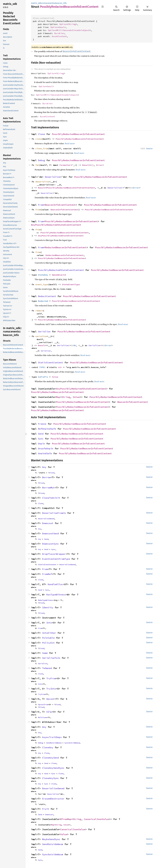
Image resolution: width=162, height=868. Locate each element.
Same (45, 653)
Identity (48, 607)
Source (149, 149)
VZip (49, 712)
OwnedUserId (59, 275)
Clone (41, 134)
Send (41, 434)
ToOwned (47, 668)
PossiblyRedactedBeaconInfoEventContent (78, 134)
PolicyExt (48, 643)
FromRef (47, 574)
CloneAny (48, 747)
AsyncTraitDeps (52, 737)
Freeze (42, 424)
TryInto (51, 689)
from (38, 210)
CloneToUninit (51, 498)
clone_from (42, 148)
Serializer (63, 345)
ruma (45, 3)
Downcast (48, 523)
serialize (41, 336)
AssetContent (59, 36)
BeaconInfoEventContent (60, 205)
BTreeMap (66, 819)
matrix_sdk (36, 3)
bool (62, 27)
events (51, 3)
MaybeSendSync (51, 839)
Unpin (41, 444)
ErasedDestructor (53, 799)
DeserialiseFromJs (54, 513)
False (55, 377)
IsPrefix (43, 377)
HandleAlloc (55, 584)
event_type (42, 284)
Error (99, 165)
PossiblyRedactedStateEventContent (61, 270)
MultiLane (43, 717)
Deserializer (115, 188)
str (60, 367)
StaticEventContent (50, 362)
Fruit (46, 809)
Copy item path (103, 7)
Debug (41, 160)
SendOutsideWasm (54, 743)
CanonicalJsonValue (96, 819)
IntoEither (49, 633)
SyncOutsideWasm (72, 743)
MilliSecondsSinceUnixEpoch (73, 30)
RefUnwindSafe (47, 429)
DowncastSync (50, 544)
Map (58, 397)
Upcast (50, 699)
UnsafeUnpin (46, 448)
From (41, 205)
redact (39, 311)
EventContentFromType (56, 559)
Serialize (44, 332)
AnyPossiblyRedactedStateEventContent (56, 225)
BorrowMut (48, 488)
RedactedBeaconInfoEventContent (66, 247)
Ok (75, 345)
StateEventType (71, 284)
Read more (70, 143)
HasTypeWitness (56, 595)
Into (49, 623)
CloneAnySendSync (53, 768)
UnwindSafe (45, 453)
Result (86, 165)
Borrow (46, 477)
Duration (59, 33)
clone (39, 139)
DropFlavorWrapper (54, 554)
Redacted (43, 301)
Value (76, 397)
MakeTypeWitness (46, 600)
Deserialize (53, 177)
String (72, 24)
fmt (37, 165)
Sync (41, 439)
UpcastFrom (43, 704)
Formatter (65, 165)
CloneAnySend (50, 758)
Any (44, 467)
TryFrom (51, 678)
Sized (52, 473)
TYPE (42, 367)
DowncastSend (50, 533)
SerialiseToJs (51, 658)
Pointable (48, 638)
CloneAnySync (50, 778)
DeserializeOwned (46, 519)
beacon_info (61, 3)
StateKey (43, 275)
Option (63, 24)
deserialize (42, 182)
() (92, 165)
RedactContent (47, 296)
